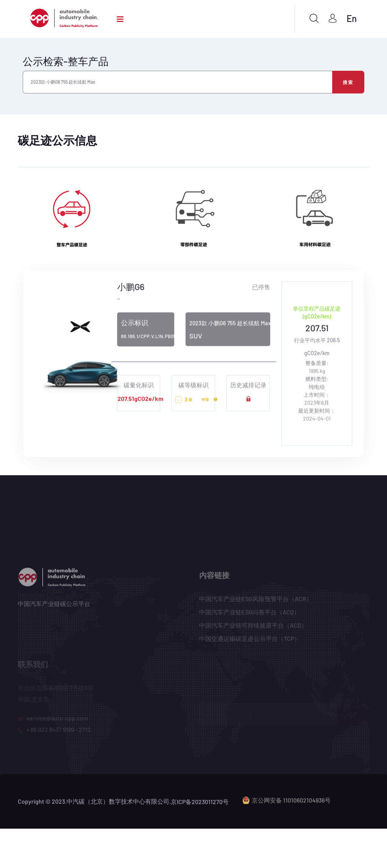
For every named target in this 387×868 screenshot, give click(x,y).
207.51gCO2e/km (140, 400)
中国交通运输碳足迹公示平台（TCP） (250, 641)
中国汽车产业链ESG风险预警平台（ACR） (256, 601)
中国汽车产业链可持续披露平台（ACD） (253, 628)
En (352, 18)
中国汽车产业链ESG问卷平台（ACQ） (249, 615)
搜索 (348, 82)
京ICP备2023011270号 (200, 802)
